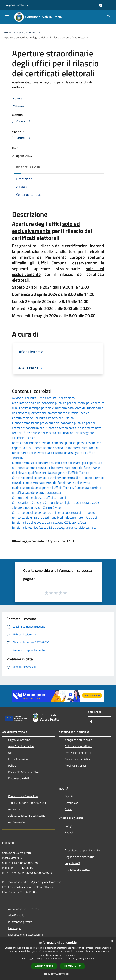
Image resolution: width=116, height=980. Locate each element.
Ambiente (14, 809)
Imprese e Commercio (78, 753)
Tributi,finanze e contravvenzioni (28, 803)
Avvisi (33, 32)
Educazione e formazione (23, 796)
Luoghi (69, 826)
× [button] (112, 941)
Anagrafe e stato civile (78, 740)
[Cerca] (108, 17)
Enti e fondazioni (18, 759)
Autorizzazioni (17, 822)
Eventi (69, 832)
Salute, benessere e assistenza (27, 815)
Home (8, 32)
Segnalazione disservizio (80, 857)
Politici (12, 765)
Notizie (69, 796)
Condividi (21, 99)
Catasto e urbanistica (78, 759)
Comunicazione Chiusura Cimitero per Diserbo (43, 418)
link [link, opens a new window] (92, 959)
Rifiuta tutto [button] (72, 966)
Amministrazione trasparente (26, 909)
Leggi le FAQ (72, 863)
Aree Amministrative (21, 746)
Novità (21, 32)
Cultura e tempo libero (78, 746)
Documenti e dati (19, 778)
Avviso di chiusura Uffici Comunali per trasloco (43, 398)
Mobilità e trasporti (76, 765)
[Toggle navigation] (7, 17)
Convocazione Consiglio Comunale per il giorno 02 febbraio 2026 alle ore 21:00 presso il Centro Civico (56, 505)
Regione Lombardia (17, 5)
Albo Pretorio (16, 915)
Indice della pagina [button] (28, 167)
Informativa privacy (20, 922)
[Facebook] (91, 722)
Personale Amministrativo (24, 772)
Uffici (11, 753)
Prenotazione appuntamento (82, 850)
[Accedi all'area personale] (101, 5)
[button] (58, 974)
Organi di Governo (19, 740)
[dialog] (58, 959)
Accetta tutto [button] (44, 966)
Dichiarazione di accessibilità (26, 935)
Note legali (15, 928)
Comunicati (72, 803)
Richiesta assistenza (77, 870)
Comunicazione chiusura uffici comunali (39, 498)
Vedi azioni (21, 106)
